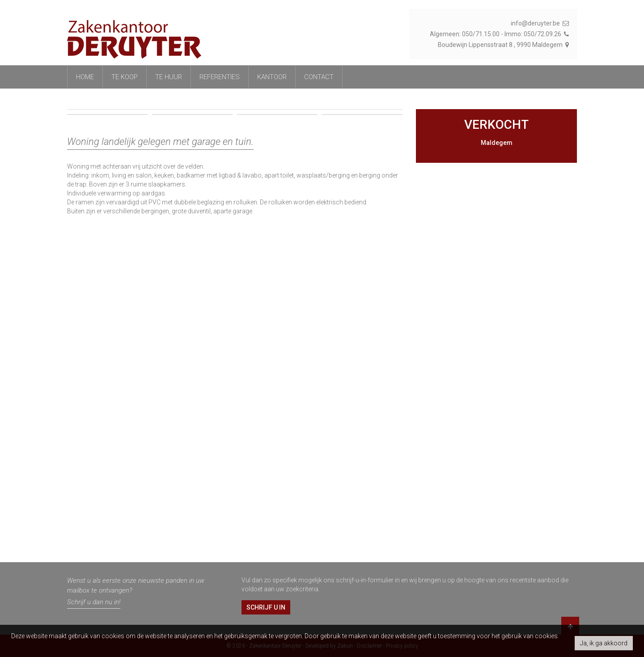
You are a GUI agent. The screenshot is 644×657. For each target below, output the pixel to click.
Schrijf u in (266, 607)
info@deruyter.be (540, 23)
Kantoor (272, 77)
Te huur (169, 77)
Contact (319, 77)
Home (85, 77)
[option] (235, 206)
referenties (220, 77)
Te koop (125, 77)
